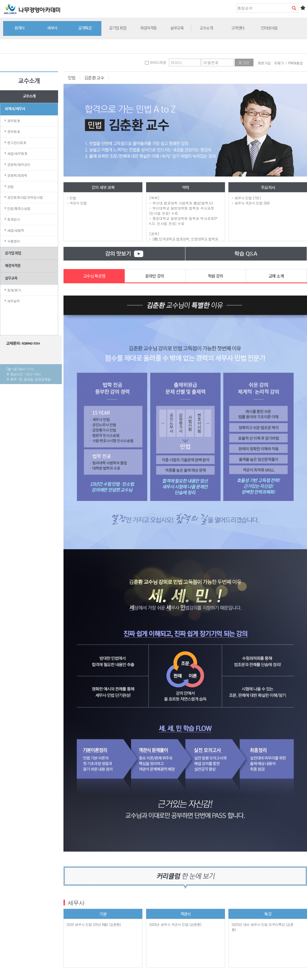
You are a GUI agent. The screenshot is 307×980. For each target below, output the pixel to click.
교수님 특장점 (94, 276)
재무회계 (13, 121)
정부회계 (13, 131)
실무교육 (177, 28)
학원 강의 (215, 276)
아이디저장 (155, 62)
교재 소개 (276, 276)
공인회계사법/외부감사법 (25, 197)
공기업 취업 (118, 28)
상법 (10, 186)
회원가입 (264, 63)
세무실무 (13, 301)
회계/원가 (14, 290)
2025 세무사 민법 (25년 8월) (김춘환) (94, 924)
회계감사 (13, 219)
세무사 (52, 28)
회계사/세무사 (15, 109)
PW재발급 (295, 63)
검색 (294, 8)
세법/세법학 (16, 230)
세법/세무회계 (17, 153)
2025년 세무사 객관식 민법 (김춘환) (175, 924)
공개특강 (85, 28)
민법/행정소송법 (19, 208)
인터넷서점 (269, 28)
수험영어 (13, 241)
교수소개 (206, 28)
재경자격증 (148, 28)
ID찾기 (279, 63)
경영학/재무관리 (19, 164)
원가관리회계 (17, 143)
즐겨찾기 (303, 8)
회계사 (20, 28)
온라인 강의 (154, 276)
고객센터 (238, 28)
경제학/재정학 (17, 175)
